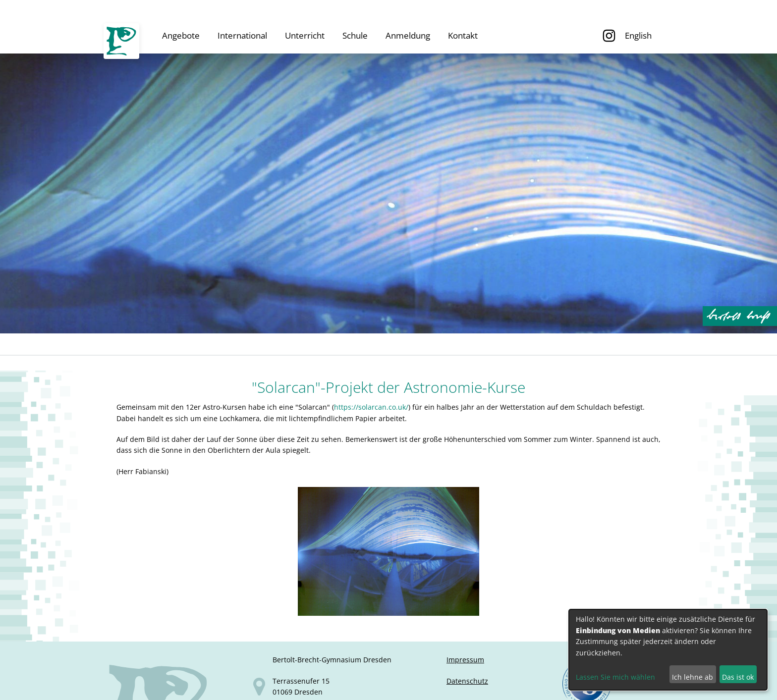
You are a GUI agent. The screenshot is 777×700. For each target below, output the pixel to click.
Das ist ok (738, 677)
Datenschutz (467, 681)
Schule (355, 35)
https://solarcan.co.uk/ (371, 407)
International (242, 35)
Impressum (465, 660)
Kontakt (463, 35)
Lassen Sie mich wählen (615, 677)
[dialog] (668, 650)
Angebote (181, 35)
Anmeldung (408, 35)
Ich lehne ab (693, 677)
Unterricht (305, 35)
